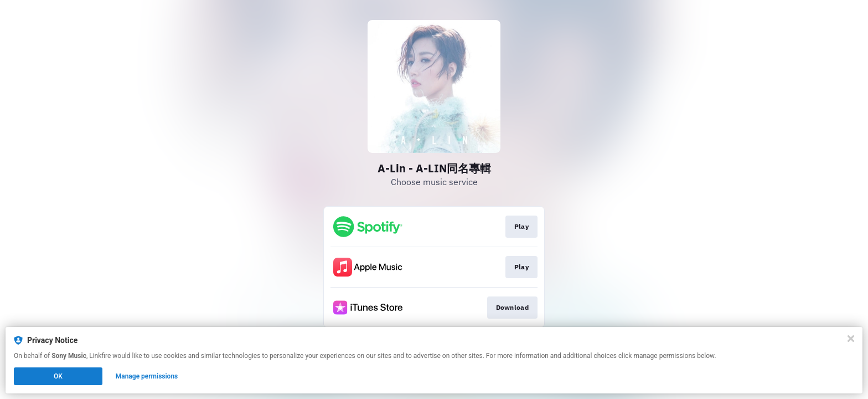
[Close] (851, 339)
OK (58, 376)
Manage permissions (147, 376)
